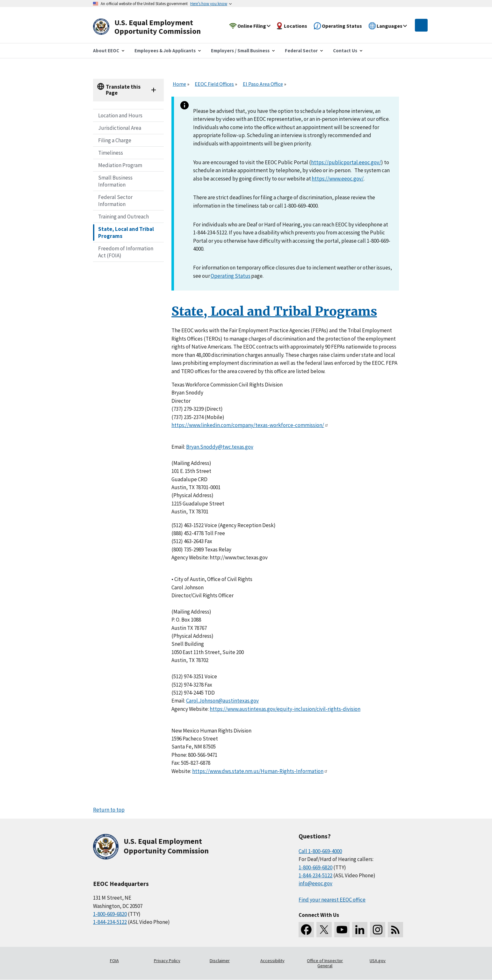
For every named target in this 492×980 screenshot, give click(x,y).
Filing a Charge (115, 140)
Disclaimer (220, 961)
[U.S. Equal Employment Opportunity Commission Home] (154, 27)
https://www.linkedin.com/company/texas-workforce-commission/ (250, 425)
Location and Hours (120, 115)
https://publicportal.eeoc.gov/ (346, 162)
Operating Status (231, 276)
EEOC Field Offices (214, 84)
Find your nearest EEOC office (332, 900)
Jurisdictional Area (120, 128)
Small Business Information (115, 181)
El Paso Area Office (263, 84)
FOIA (114, 961)
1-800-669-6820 (110, 914)
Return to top (109, 810)
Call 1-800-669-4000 (320, 851)
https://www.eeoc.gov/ (338, 179)
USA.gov (378, 961)
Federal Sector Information (115, 201)
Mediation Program (120, 165)
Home (179, 84)
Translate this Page (123, 90)
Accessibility (272, 961)
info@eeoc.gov (315, 883)
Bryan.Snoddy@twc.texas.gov (220, 447)
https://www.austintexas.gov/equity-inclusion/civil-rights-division (285, 709)
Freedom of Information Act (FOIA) (126, 252)
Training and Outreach (123, 217)
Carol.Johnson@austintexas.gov (222, 701)
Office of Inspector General (325, 963)
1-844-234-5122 (110, 922)
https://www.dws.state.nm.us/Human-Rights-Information (260, 771)
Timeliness (111, 153)
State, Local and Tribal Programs (126, 232)
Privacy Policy (167, 961)
